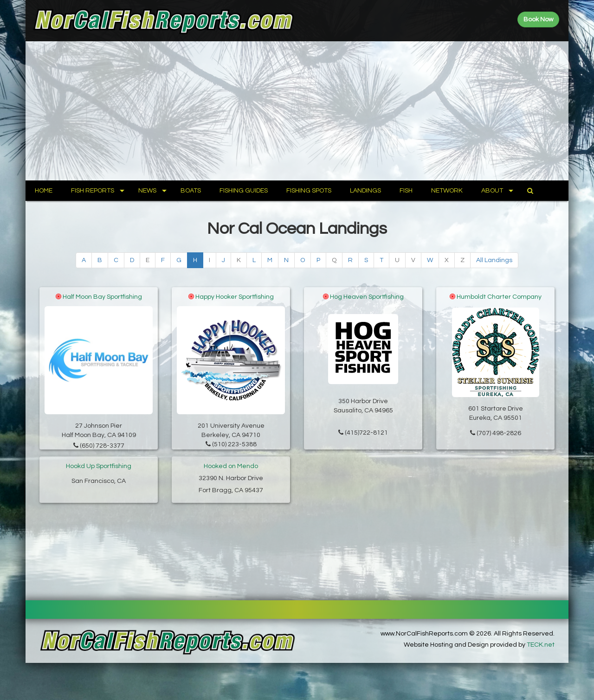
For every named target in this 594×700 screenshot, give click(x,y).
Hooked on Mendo (231, 466)
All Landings (494, 260)
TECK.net (541, 645)
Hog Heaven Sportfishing (367, 297)
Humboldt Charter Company (499, 297)
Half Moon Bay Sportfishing (102, 297)
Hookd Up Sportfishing (99, 466)
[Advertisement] (297, 111)
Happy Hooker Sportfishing (235, 297)
